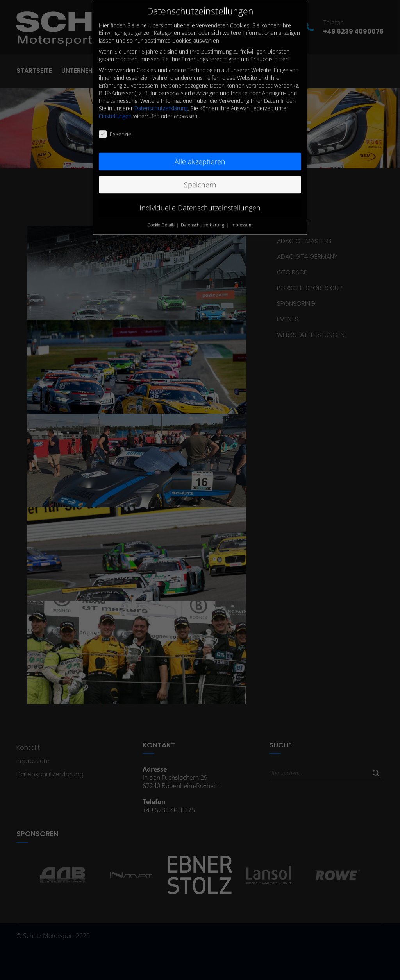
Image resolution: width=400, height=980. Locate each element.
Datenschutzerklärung (161, 101)
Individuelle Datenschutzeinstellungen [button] (200, 201)
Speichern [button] (200, 177)
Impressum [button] (242, 218)
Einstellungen (115, 109)
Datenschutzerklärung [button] (203, 218)
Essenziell (116, 127)
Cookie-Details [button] (162, 218)
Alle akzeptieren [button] (200, 154)
